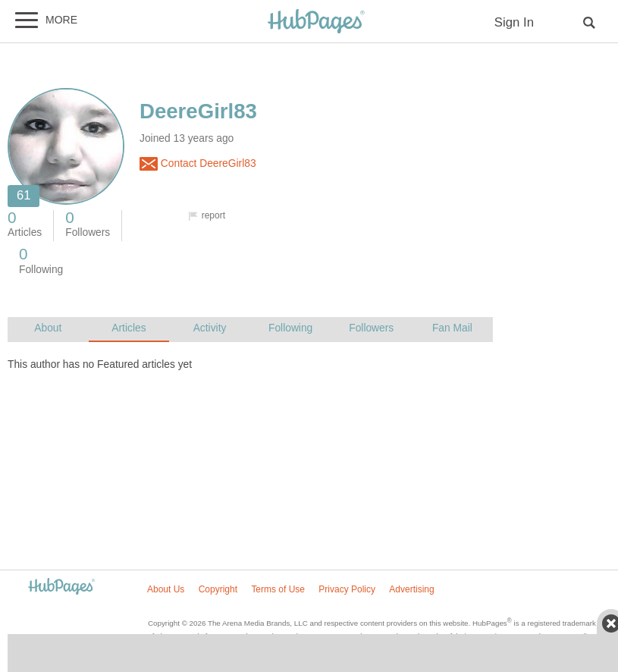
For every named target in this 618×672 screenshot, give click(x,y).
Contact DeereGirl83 (198, 164)
